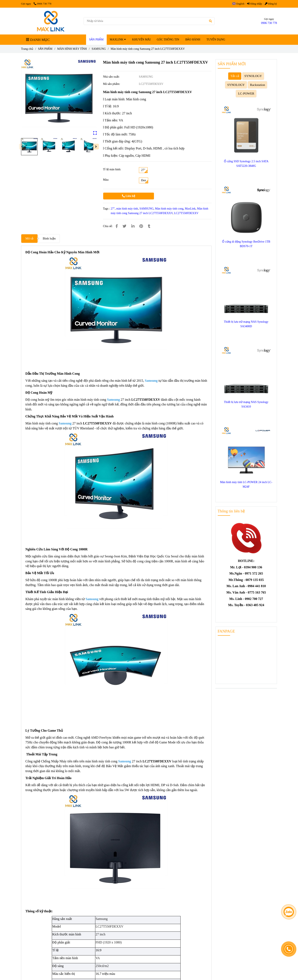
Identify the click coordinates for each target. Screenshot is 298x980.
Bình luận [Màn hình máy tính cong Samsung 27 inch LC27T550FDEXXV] (49, 238)
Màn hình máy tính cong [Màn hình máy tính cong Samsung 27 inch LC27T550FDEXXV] (169, 209)
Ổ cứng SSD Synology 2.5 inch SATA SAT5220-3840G (246, 164)
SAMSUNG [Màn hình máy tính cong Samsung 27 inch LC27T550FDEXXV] (99, 49)
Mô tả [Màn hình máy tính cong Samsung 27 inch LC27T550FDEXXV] (29, 238)
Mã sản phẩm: (112, 84)
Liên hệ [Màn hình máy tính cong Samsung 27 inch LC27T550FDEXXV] (129, 196)
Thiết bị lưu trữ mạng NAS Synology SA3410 (246, 404)
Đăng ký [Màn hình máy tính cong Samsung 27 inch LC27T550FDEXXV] (271, 4)
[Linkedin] (133, 226)
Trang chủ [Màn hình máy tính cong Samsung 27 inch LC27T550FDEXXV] (27, 49)
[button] (239, 4)
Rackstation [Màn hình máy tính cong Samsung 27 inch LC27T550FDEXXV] (257, 85)
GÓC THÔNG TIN (168, 40)
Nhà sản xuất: (112, 77)
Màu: (106, 180)
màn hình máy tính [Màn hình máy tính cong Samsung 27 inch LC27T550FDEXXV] (127, 209)
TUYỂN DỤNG (216, 40)
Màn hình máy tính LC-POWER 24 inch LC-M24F (246, 484)
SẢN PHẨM (96, 40)
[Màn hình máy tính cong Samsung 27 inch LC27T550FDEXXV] (51, 21)
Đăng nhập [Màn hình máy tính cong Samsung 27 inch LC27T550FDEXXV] (254, 4)
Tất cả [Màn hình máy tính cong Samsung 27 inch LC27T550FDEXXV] (235, 76)
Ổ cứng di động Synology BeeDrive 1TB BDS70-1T (246, 244)
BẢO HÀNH (193, 40)
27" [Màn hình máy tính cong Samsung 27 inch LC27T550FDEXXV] (113, 209)
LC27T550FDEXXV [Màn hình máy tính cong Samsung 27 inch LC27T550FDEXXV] (186, 213)
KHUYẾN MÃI (141, 40)
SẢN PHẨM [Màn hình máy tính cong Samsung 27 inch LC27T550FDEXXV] (45, 49)
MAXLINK (118, 40)
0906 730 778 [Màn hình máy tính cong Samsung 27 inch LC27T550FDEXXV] (42, 4)
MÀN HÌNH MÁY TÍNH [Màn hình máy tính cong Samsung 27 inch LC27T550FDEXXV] (72, 49)
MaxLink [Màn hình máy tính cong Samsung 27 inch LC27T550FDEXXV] (190, 209)
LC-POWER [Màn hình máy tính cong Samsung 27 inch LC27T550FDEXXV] (246, 93)
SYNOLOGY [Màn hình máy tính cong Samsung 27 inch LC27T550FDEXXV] (253, 76)
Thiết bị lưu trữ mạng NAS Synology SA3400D (246, 324)
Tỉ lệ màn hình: (112, 169)
